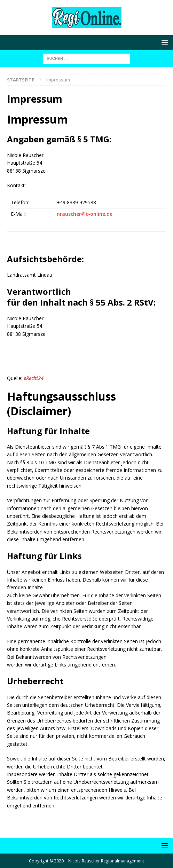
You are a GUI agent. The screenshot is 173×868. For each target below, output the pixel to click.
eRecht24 (34, 378)
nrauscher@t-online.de (85, 214)
